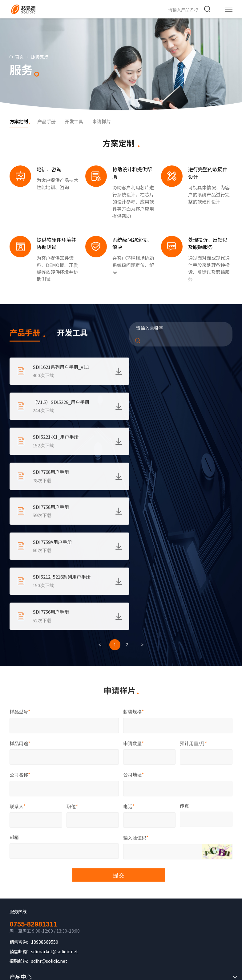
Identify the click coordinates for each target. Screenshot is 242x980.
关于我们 (21, 855)
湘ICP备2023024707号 (139, 948)
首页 (20, 57)
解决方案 (21, 842)
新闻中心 (21, 879)
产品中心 (21, 830)
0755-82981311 (33, 778)
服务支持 (41, 57)
